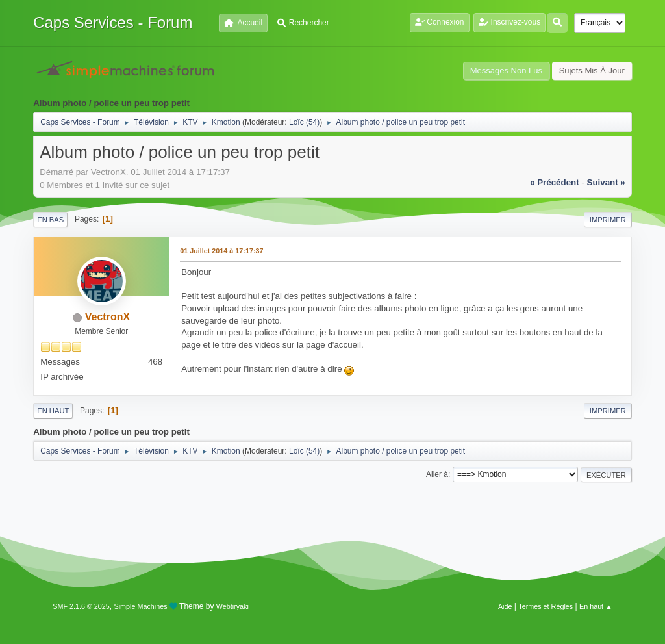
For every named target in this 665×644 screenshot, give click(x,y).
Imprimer (608, 220)
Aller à (437, 474)
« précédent (555, 182)
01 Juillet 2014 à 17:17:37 (221, 251)
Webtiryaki (232, 606)
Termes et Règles (546, 606)
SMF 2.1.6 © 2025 (81, 606)
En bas (50, 220)
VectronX (107, 317)
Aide (505, 606)
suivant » (606, 182)
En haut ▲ (596, 606)
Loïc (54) (304, 122)
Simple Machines (141, 606)
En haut (53, 411)
